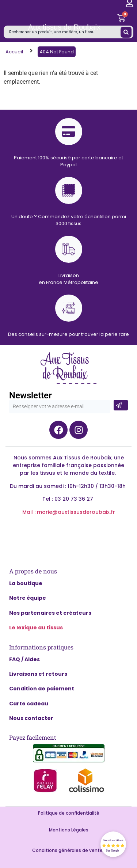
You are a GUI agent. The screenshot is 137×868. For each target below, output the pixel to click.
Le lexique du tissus (36, 628)
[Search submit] (126, 32)
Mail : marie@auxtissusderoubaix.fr (69, 512)
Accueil (14, 52)
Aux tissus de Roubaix (64, 27)
